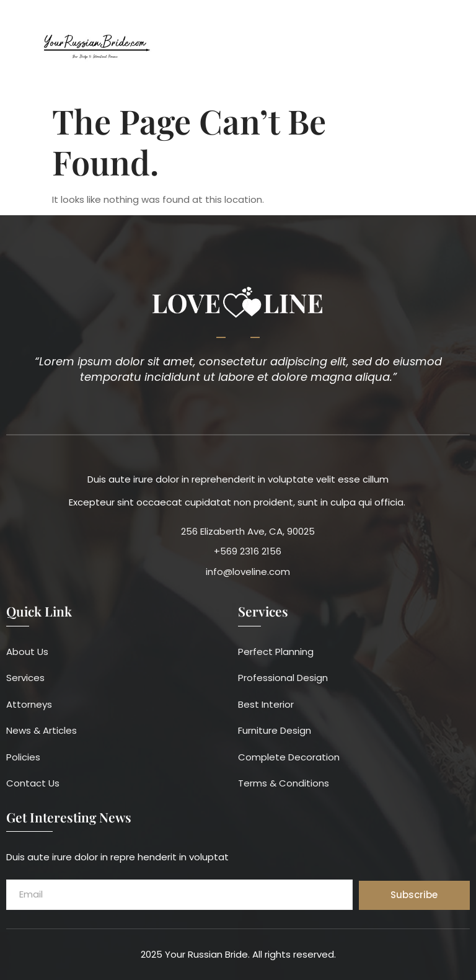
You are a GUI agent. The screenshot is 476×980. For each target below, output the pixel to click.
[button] (460, 48)
